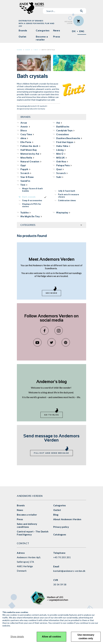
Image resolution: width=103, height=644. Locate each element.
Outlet (23, 37)
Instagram (59, 331)
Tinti (36, 50)
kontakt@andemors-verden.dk (69, 571)
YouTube (37, 342)
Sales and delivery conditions (27, 525)
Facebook (44, 331)
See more (51, 293)
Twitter (52, 342)
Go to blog (52, 415)
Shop (28, 50)
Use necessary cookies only (86, 637)
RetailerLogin (69, 22)
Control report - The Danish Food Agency (33, 533)
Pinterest (66, 342)
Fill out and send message (51, 453)
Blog (56, 515)
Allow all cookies (52, 637)
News (57, 31)
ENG (82, 31)
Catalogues (60, 534)
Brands (23, 31)
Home (19, 50)
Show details (17, 637)
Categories (43, 31)
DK (74, 31)
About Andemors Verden (67, 519)
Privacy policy (61, 527)
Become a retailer (42, 38)
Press (57, 37)
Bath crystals (48, 50)
